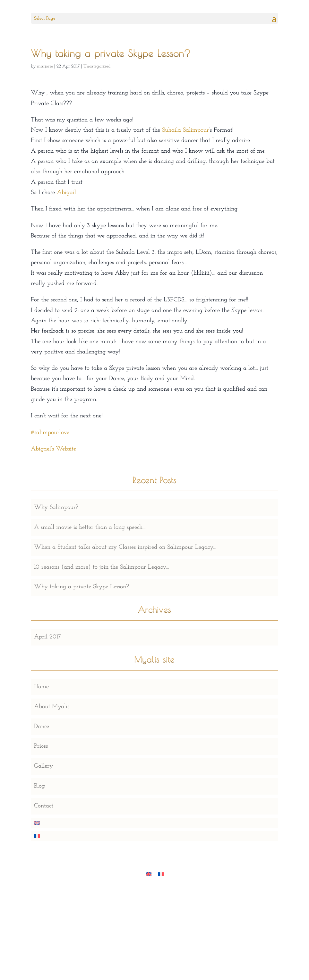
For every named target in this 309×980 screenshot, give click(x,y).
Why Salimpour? (56, 508)
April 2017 (47, 637)
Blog (39, 786)
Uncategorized (97, 66)
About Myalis (52, 707)
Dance (42, 727)
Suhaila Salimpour (185, 130)
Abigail (66, 193)
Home (41, 687)
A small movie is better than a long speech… (90, 527)
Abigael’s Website (53, 449)
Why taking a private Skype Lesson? (82, 587)
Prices (41, 746)
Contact (44, 806)
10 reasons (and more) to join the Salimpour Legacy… (102, 567)
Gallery (43, 766)
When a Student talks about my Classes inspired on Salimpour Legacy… (125, 547)
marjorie (45, 66)
